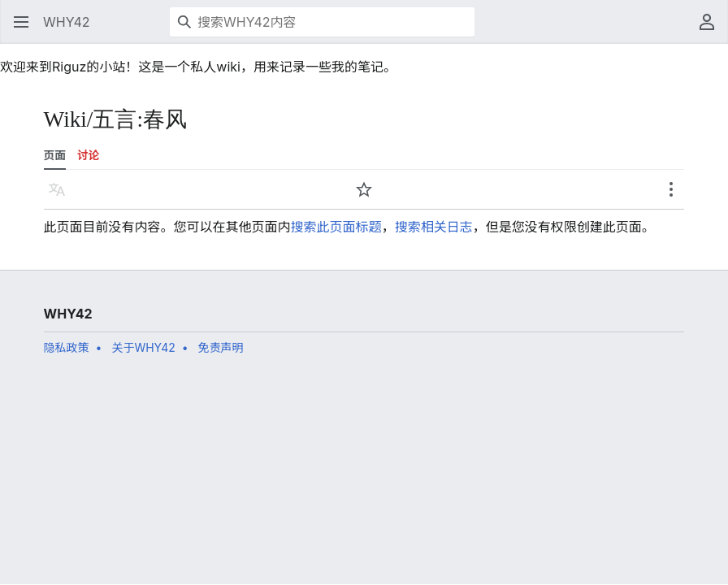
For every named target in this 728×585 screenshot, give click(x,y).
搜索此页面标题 (336, 227)
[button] (21, 22)
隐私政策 (67, 347)
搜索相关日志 (434, 227)
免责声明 (221, 347)
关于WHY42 (143, 347)
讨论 (88, 155)
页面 (55, 155)
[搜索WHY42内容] (322, 22)
